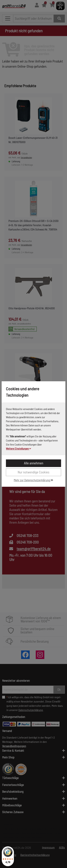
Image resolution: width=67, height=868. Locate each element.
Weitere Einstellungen (18, 449)
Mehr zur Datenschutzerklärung (33, 480)
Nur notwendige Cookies (33, 472)
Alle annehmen (34, 463)
